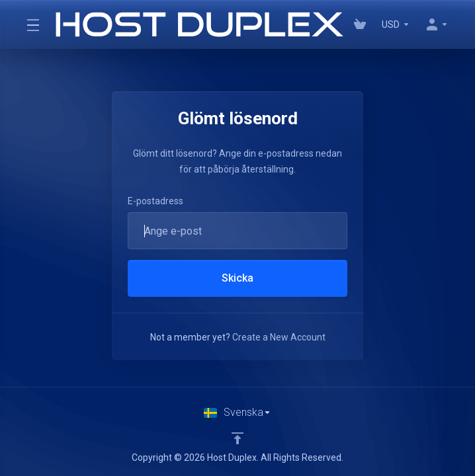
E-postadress (155, 201)
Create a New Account (279, 337)
